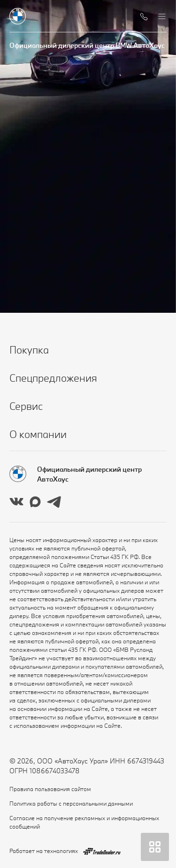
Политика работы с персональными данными (71, 803)
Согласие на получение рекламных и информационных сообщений (84, 822)
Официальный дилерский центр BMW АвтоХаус (87, 45)
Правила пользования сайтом (50, 789)
